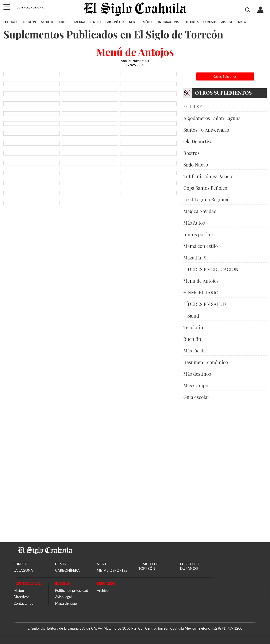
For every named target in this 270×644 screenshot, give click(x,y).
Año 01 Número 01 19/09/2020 (135, 63)
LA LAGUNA (23, 570)
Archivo (103, 590)
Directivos (21, 597)
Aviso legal (63, 597)
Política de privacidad (72, 590)
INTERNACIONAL (169, 22)
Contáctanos (23, 603)
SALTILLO (47, 22)
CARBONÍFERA (115, 22)
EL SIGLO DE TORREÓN (148, 566)
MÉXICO (148, 22)
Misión (19, 590)
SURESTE (63, 22)
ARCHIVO (227, 22)
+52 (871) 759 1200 (227, 628)
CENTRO (95, 22)
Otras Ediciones (225, 76)
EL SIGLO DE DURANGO (190, 566)
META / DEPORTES (112, 570)
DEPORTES (192, 22)
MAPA (242, 22)
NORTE (134, 22)
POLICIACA (10, 22)
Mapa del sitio (66, 603)
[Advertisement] (225, 472)
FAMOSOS (210, 22)
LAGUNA (79, 22)
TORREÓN (29, 22)
